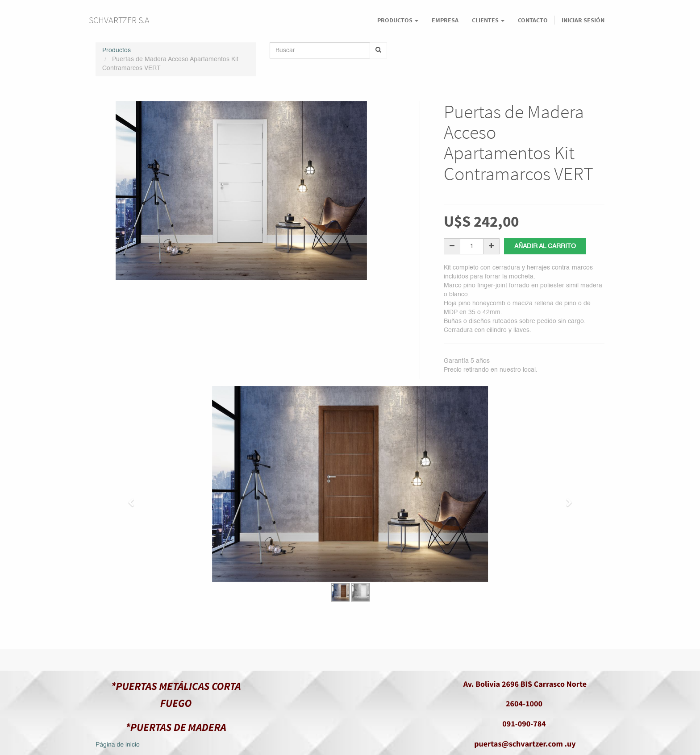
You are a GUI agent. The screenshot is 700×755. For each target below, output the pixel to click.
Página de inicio (118, 745)
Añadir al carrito (545, 246)
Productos (117, 50)
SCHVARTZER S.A (119, 20)
